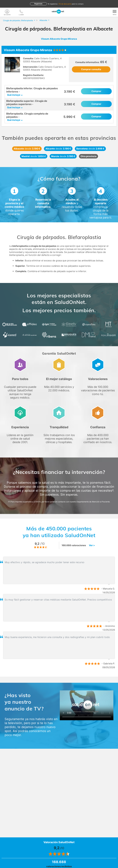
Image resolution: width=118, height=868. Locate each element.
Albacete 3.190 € (27, 149)
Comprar (96, 91)
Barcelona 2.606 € (90, 149)
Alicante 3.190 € (58, 149)
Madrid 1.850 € (34, 156)
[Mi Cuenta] (7, 11)
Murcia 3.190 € (63, 156)
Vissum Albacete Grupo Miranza (59, 39)
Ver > (92, 545)
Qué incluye (14, 95)
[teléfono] (21, 11)
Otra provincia (88, 156)
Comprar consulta (91, 69)
